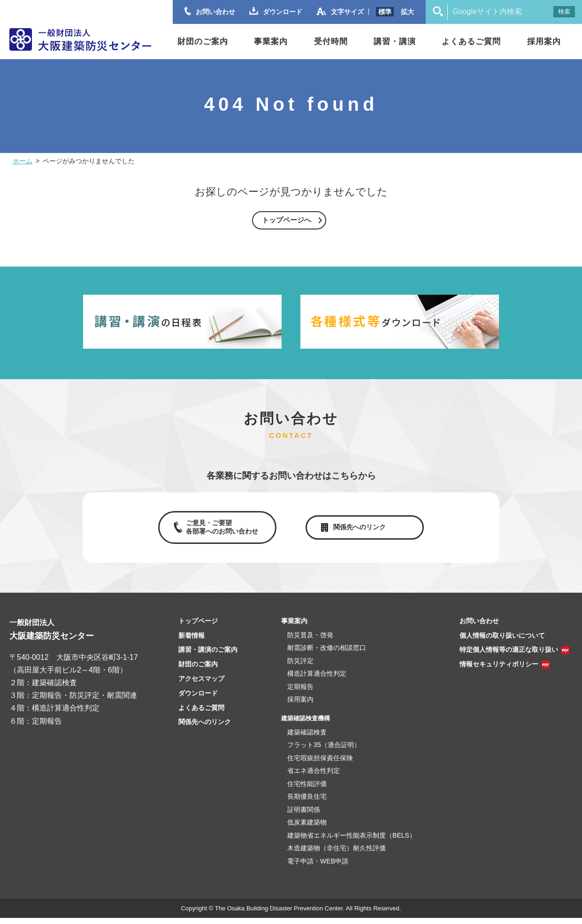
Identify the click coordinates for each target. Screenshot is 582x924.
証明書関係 (304, 815)
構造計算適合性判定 (317, 680)
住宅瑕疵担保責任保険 (320, 764)
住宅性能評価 (307, 789)
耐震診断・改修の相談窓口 (327, 654)
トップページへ (286, 220)
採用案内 (544, 42)
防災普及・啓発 (310, 641)
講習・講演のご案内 (208, 656)
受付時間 (331, 42)
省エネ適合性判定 (314, 777)
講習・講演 (395, 42)
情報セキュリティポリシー (499, 670)
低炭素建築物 (307, 828)
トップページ (198, 627)
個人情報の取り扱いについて (502, 641)
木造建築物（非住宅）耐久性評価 (337, 854)
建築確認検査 (307, 738)
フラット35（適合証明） (324, 751)
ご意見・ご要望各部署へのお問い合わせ (220, 531)
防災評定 (300, 667)
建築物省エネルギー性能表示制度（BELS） (352, 841)
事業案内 (271, 42)
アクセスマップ (201, 685)
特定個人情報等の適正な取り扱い (509, 656)
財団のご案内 (203, 42)
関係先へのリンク (361, 531)
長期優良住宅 (307, 802)
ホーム (23, 161)
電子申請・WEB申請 (318, 867)
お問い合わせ (479, 627)
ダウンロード (198, 699)
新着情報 (191, 641)
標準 (385, 12)
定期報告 (300, 693)
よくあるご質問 (471, 42)
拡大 (407, 12)
